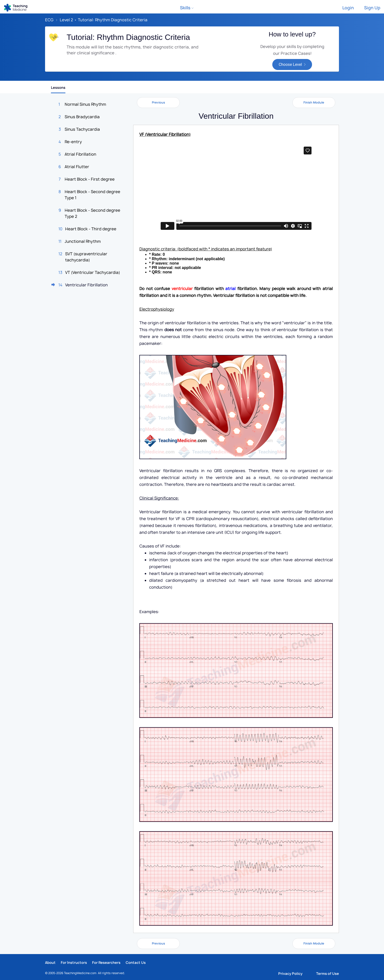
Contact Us (136, 962)
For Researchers (106, 962)
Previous (158, 102)
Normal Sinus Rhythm (85, 104)
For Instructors (74, 962)
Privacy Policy (290, 974)
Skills (187, 8)
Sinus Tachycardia (82, 129)
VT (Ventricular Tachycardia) (93, 272)
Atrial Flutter (77, 167)
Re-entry (73, 142)
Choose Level (290, 64)
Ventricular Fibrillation (86, 285)
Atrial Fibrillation (80, 154)
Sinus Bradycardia (82, 117)
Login (348, 8)
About (50, 962)
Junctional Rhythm (83, 241)
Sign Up (372, 8)
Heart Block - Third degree (91, 229)
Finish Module (314, 102)
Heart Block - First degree (90, 179)
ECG (49, 20)
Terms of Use (328, 974)
